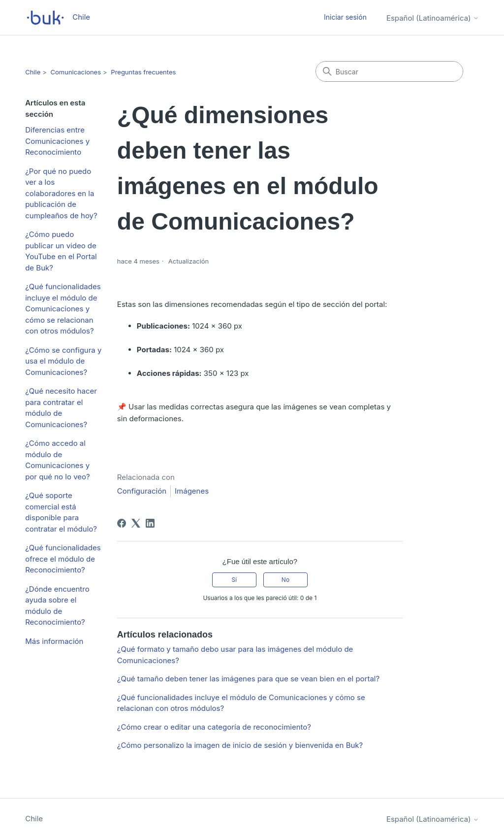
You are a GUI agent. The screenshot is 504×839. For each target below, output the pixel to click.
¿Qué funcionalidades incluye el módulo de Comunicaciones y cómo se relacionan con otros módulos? (63, 309)
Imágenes (192, 491)
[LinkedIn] (150, 523)
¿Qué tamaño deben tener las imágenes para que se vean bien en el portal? (248, 679)
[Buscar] (389, 71)
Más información (54, 641)
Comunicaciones (76, 72)
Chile (33, 72)
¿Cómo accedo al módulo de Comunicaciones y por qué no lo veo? (58, 460)
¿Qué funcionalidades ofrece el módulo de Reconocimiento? (63, 559)
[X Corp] (136, 523)
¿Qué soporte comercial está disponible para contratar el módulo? (61, 512)
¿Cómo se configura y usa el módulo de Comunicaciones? (63, 361)
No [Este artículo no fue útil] (285, 580)
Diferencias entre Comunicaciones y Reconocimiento (57, 141)
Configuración (142, 491)
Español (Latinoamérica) (433, 18)
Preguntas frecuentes (143, 72)
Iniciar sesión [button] (345, 17)
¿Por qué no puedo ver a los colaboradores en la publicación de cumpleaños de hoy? (61, 193)
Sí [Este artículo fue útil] (234, 580)
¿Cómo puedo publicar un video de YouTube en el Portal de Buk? (61, 251)
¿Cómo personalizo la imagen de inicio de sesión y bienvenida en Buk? (240, 745)
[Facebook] (122, 523)
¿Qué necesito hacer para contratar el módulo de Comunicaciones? (61, 408)
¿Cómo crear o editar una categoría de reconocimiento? (214, 727)
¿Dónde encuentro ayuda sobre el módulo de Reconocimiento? (57, 606)
